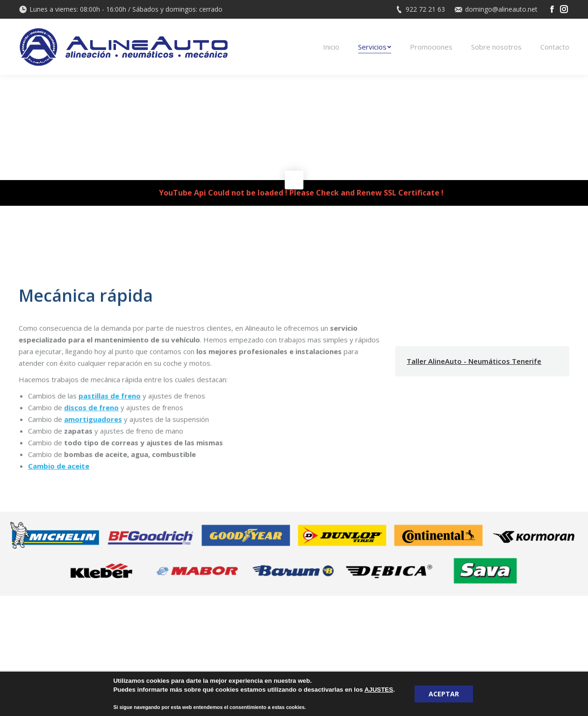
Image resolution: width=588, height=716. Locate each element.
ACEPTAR (444, 694)
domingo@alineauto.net (501, 9)
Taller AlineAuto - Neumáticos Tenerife (474, 361)
